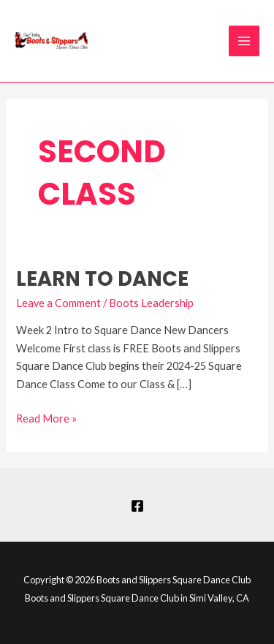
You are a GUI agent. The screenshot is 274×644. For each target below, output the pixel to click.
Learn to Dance (102, 279)
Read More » (46, 417)
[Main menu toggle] (244, 41)
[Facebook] (137, 506)
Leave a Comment (58, 303)
